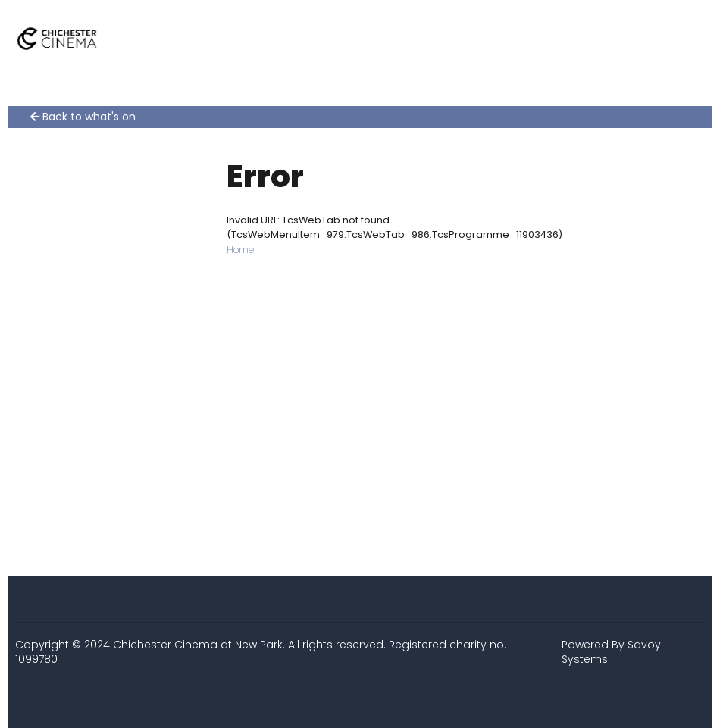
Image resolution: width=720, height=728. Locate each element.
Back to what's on (83, 117)
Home (240, 250)
